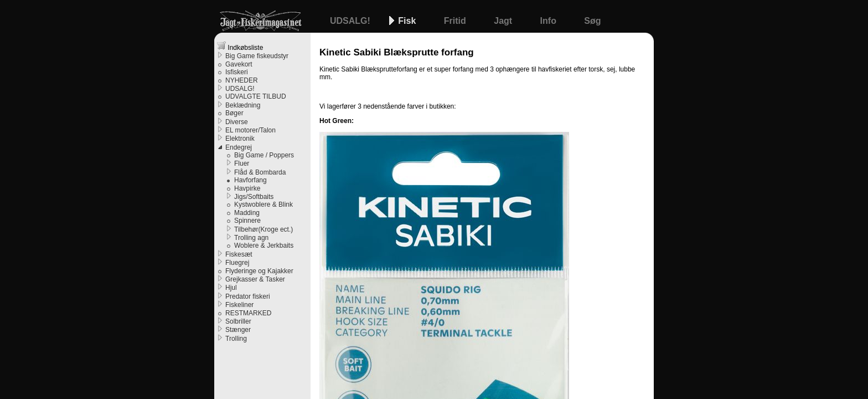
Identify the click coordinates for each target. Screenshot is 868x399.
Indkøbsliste (240, 46)
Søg (592, 21)
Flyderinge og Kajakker (259, 271)
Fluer (242, 163)
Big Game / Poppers (264, 155)
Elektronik (240, 139)
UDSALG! (351, 21)
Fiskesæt (239, 254)
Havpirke (247, 188)
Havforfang (250, 180)
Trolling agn (251, 238)
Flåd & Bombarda (260, 172)
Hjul (231, 288)
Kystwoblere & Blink (263, 204)
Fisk (408, 21)
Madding (247, 213)
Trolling (236, 339)
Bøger (234, 113)
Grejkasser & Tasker (255, 279)
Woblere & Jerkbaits (264, 245)
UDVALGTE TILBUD (256, 96)
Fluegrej (237, 263)
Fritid (456, 21)
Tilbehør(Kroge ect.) (263, 229)
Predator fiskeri (248, 296)
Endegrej (239, 147)
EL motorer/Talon (250, 130)
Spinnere (247, 221)
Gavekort (239, 64)
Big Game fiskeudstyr (257, 56)
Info (550, 21)
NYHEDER (242, 80)
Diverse (237, 122)
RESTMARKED (248, 313)
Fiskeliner (239, 305)
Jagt (504, 21)
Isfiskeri (237, 72)
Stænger (238, 330)
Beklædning (243, 105)
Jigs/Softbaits (254, 197)
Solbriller (238, 321)
